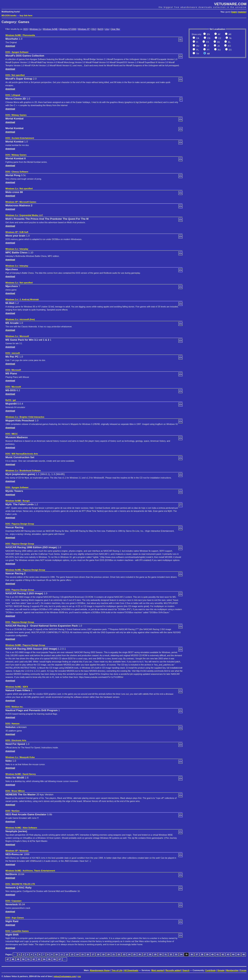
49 (18, 959)
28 (150, 954)
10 (57, 954)
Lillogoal (16, 95)
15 (83, 954)
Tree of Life (117, 970)
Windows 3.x (35, 29)
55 (49, 959)
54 (44, 959)
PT (208, 50)
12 (67, 954)
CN (208, 38)
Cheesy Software (20, 172)
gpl (14, 400)
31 (166, 954)
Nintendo (24, 851)
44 (233, 954)
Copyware (17, 901)
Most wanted (158, 970)
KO (229, 46)
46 (244, 954)
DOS (25, 29)
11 (62, 954)
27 (145, 954)
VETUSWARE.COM (230, 4)
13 (72, 954)
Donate (221, 970)
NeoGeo (16, 811)
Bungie (26, 501)
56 (54, 959)
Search (186, 970)
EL (229, 42)
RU (219, 50)
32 (171, 954)
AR (230, 34)
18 (98, 954)
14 (77, 954)
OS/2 (94, 29)
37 (197, 954)
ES (230, 50)
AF (219, 34)
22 (119, 954)
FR (207, 42)
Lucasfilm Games (20, 931)
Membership (232, 970)
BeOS (100, 29)
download (10, 46)
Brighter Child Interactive (32, 417)
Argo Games (18, 918)
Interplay (24, 249)
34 (181, 954)
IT (208, 46)
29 (155, 954)
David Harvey (29, 774)
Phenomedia (29, 35)
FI (197, 42)
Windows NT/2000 (68, 29)
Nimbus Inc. (17, 707)
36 (192, 954)
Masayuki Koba (27, 757)
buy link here (26, 15)
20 (108, 954)
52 (34, 959)
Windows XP (84, 29)
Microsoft (24, 336)
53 (39, 959)
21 (114, 954)
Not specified (18, 75)
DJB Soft (24, 232)
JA (218, 46)
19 (103, 954)
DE (218, 42)
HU (197, 46)
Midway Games (19, 115)
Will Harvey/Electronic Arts (25, 454)
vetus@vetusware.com (65, 976)
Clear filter (115, 29)
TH (197, 54)
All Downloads (131, 970)
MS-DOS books (9, 15)
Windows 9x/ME (50, 29)
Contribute (210, 970)
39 (207, 954)
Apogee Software (20, 52)
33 (176, 954)
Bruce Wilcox (18, 791)
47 (8, 959)
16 (88, 954)
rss (79, 976)
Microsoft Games (28, 202)
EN (208, 34)
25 (134, 954)
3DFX (25, 687)
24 (129, 954)
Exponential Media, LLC (31, 215)
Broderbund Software (30, 471)
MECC (15, 434)
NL (230, 38)
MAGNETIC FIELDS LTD (23, 884)
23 (124, 954)
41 (218, 954)
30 (160, 954)
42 (223, 954)
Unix (107, 29)
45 (239, 954)
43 (228, 954)
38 (202, 954)
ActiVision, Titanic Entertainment (39, 871)
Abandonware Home (100, 970)
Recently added (173, 970)
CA (197, 38)
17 (93, 954)
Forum (243, 970)
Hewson (16, 724)
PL (197, 50)
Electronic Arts (19, 740)
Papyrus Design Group (23, 524)
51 (28, 959)
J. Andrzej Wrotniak (29, 299)
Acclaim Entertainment (23, 138)
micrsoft (16, 353)
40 (213, 954)
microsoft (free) (27, 319)
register (242, 12)
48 (13, 959)
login (234, 12)
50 (23, 959)
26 (140, 954)
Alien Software (30, 828)
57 (60, 959)
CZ (219, 38)
